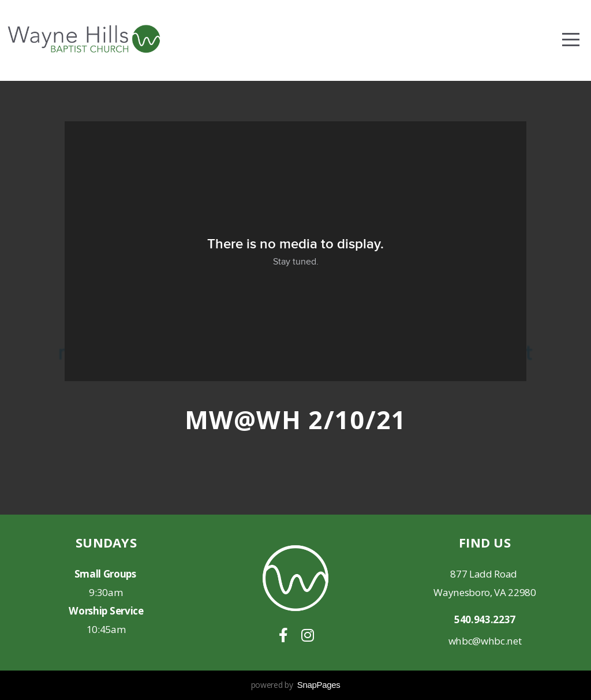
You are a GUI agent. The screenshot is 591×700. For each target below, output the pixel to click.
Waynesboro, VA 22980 (485, 592)
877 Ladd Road (485, 574)
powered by (296, 685)
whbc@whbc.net (485, 641)
